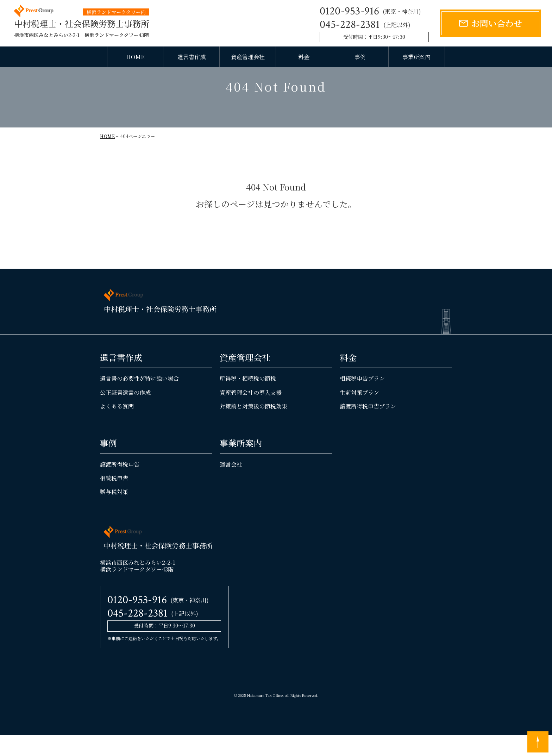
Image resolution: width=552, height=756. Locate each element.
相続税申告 (114, 499)
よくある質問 (117, 427)
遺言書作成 (192, 57)
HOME (135, 57)
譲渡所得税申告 (120, 485)
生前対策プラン (359, 413)
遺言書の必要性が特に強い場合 (139, 399)
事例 (360, 57)
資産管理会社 (248, 57)
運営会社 (231, 485)
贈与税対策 (114, 513)
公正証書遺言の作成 (125, 413)
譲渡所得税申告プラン (368, 427)
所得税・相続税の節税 (248, 399)
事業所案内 (416, 57)
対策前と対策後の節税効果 (253, 427)
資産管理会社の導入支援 (251, 413)
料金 (304, 57)
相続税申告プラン (362, 399)
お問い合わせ (497, 23)
